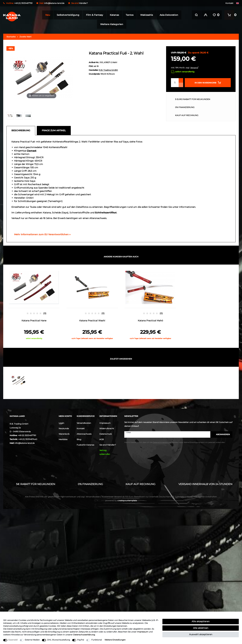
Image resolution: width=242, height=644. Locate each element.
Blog (79, 439)
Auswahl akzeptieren (201, 634)
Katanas (113, 15)
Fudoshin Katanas (85, 445)
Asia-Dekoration (168, 15)
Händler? (83, 3)
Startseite (11, 37)
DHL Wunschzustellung (59, 640)
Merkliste (63, 439)
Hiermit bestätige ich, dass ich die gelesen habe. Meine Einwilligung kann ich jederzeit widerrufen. (175, 442)
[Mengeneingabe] (175, 83)
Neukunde (64, 428)
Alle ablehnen (201, 628)
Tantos (129, 15)
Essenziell (13, 640)
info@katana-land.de (54, 3)
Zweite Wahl (25, 37)
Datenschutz (106, 434)
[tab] (22, 131)
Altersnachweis (84, 434)
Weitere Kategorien (111, 24)
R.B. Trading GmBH (108, 70)
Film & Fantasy (94, 15)
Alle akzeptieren (201, 621)
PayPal (81, 640)
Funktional (97, 640)
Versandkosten (84, 423)
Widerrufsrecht (107, 428)
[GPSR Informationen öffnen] (41, 235)
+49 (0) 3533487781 (27, 435)
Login (61, 423)
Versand (194, 68)
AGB (102, 439)
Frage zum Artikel (54, 130)
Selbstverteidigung (67, 15)
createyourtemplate (121, 500)
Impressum (105, 423)
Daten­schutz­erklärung (84, 635)
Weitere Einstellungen (115, 640)
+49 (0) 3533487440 (28, 439)
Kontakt (229, 3)
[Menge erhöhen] (181, 80)
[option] (34, 305)
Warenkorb (64, 434)
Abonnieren (221, 434)
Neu (47, 15)
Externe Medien (32, 640)
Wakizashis (146, 15)
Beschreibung (21, 130)
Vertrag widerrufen (105, 452)
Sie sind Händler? (108, 445)
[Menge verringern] (181, 85)
